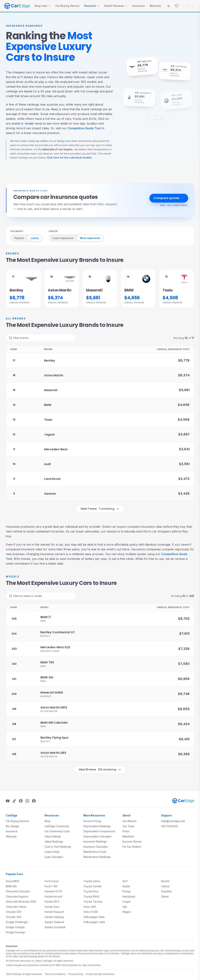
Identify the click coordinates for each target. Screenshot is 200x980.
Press (126, 831)
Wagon (127, 912)
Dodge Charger (15, 927)
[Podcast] (21, 801)
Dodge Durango (16, 932)
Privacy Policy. (76, 974)
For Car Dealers (132, 847)
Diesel (165, 896)
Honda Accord (53, 896)
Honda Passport (54, 912)
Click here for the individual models (69, 157)
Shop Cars (42, 6)
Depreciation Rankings (97, 826)
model (29, 123)
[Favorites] (177, 6)
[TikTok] (14, 801)
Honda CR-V (52, 902)
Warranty (155, 6)
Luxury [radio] (35, 238)
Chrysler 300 (14, 917)
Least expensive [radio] (63, 238)
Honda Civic (52, 907)
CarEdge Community (57, 826)
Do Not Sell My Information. (100, 974)
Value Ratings (53, 836)
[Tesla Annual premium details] (177, 289)
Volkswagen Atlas (94, 917)
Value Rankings (54, 841)
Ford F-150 (51, 886)
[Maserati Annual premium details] (100, 289)
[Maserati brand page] (129, 96)
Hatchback (129, 896)
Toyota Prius (91, 891)
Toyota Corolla (92, 886)
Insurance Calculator (96, 847)
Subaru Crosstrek (55, 927)
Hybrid (165, 886)
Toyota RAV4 (91, 896)
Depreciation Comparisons (99, 831)
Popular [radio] (19, 238)
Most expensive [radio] (90, 238)
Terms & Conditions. (55, 974)
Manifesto (128, 836)
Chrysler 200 (14, 912)
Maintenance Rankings (97, 857)
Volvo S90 (90, 907)
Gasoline (166, 891)
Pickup (127, 891)
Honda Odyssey (54, 917)
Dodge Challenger (17, 922)
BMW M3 (11, 886)
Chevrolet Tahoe (16, 907)
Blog (47, 821)
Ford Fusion (52, 881)
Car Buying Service (67, 6)
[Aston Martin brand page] (165, 70)
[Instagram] (27, 801)
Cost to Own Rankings (58, 847)
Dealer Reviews (116, 6)
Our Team (128, 826)
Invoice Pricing (92, 821)
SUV (125, 881)
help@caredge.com (173, 821)
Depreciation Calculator (98, 836)
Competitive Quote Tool (84, 128)
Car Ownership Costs (57, 831)
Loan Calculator (54, 857)
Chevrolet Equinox (17, 896)
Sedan (126, 886)
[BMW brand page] (166, 99)
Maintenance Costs (95, 852)
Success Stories (132, 841)
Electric (166, 881)
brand (16, 123)
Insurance (138, 6)
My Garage (12, 826)
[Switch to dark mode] (169, 6)
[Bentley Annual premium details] (23, 289)
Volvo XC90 (91, 912)
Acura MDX (13, 881)
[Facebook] (34, 801)
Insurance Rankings (95, 841)
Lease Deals (52, 852)
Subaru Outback (54, 922)
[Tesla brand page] (148, 117)
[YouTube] (8, 801)
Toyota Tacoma (93, 902)
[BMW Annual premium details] (138, 289)
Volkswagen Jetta (94, 922)
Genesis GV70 (53, 891)
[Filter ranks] (41, 338)
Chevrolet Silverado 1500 (21, 902)
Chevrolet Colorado (18, 891)
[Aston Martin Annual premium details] (62, 289)
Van (125, 907)
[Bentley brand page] (132, 67)
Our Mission (129, 821)
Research (92, 6)
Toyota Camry (92, 881)
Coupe (127, 902)
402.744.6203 (170, 826)
